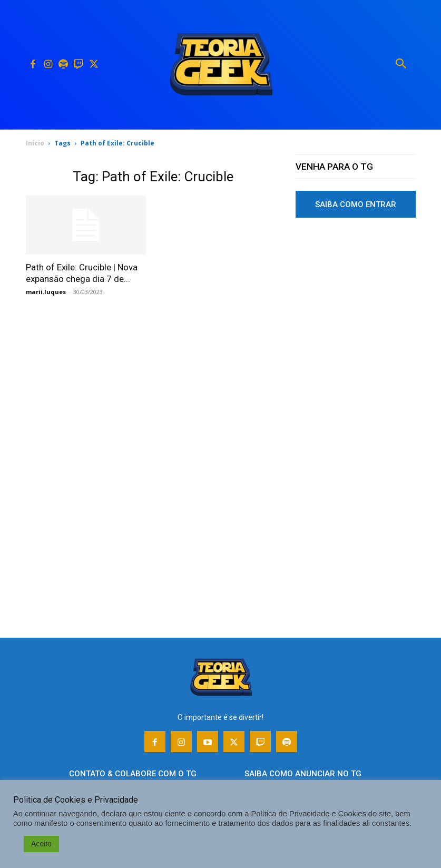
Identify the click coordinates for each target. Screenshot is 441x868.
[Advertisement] (356, 313)
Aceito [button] (41, 844)
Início (35, 143)
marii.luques (46, 292)
